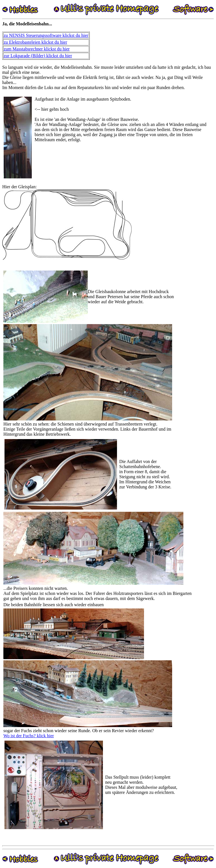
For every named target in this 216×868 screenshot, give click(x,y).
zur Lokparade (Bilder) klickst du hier (38, 56)
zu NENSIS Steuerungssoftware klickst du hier (46, 35)
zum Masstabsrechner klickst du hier (37, 49)
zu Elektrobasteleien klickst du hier (35, 42)
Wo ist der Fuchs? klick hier (29, 736)
